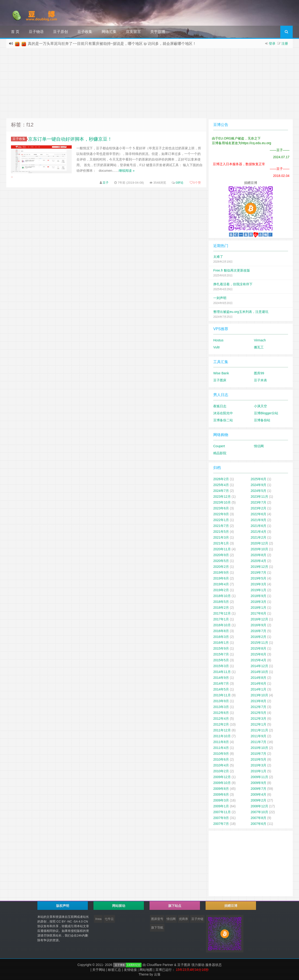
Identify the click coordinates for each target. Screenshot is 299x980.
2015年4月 (258, 660)
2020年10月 (259, 549)
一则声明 (220, 298)
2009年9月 (258, 783)
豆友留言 (133, 32)
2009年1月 (221, 806)
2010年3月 (258, 765)
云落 (157, 974)
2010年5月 (258, 759)
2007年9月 (221, 818)
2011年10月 (222, 736)
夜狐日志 (220, 406)
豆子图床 (220, 380)
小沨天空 (260, 406)
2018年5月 (221, 602)
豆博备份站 (262, 420)
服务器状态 (214, 965)
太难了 (218, 257)
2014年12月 (259, 666)
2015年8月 (258, 648)
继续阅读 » (127, 171)
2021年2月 (258, 537)
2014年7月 (221, 683)
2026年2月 (221, 479)
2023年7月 (258, 502)
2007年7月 (221, 824)
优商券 (183, 919)
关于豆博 (158, 32)
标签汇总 (114, 970)
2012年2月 (221, 724)
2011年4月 (221, 748)
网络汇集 (109, 32)
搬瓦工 (259, 347)
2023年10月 (222, 502)
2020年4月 (258, 561)
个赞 (195, 183)
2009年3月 (221, 800)
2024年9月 (258, 485)
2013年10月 (259, 695)
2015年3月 (221, 666)
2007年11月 (222, 812)
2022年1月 (221, 520)
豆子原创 (61, 32)
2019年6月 (221, 578)
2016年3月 (221, 637)
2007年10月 (259, 812)
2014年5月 (221, 689)
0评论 (180, 183)
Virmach (260, 340)
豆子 (106, 183)
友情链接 (130, 970)
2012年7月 (258, 707)
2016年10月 (222, 625)
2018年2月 (221, 608)
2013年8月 (258, 701)
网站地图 (146, 970)
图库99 (259, 373)
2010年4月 (221, 765)
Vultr (217, 347)
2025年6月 (258, 479)
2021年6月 (258, 526)
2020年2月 (221, 567)
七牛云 (109, 919)
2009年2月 (258, 800)
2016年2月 (258, 637)
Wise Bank (221, 373)
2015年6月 (258, 654)
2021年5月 (221, 532)
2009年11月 (259, 777)
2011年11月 (259, 730)
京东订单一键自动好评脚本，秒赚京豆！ (70, 139)
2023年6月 (221, 508)
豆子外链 (197, 919)
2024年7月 (221, 491)
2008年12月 (259, 806)
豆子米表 (260, 380)
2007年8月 (258, 818)
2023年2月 (258, 508)
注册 (285, 43)
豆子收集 (85, 32)
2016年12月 (259, 619)
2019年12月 (259, 567)
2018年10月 (222, 596)
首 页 (15, 32)
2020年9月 (221, 555)
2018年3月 (258, 602)
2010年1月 (258, 771)
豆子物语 (36, 32)
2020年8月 (258, 555)
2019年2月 (221, 590)
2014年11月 (222, 672)
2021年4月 (258, 532)
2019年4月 (221, 584)
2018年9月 (258, 596)
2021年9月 (258, 520)
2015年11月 (259, 643)
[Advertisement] (149, 83)
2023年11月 (259, 497)
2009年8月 (221, 789)
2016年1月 (221, 643)
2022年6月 (258, 514)
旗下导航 (157, 928)
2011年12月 (222, 730)
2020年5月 (221, 561)
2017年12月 (222, 613)
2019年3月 (258, 584)
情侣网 (259, 446)
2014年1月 (258, 689)
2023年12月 (222, 497)
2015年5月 (221, 660)
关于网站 (99, 970)
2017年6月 (258, 613)
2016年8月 (221, 631)
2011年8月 (221, 742)
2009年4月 (258, 794)
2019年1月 (258, 590)
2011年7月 (258, 742)
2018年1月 (258, 608)
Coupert (219, 446)
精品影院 (220, 453)
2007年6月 (258, 824)
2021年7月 (221, 526)
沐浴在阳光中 (223, 413)
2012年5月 (258, 713)
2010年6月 (221, 759)
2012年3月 (258, 719)
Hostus (218, 340)
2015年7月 (221, 654)
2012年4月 (221, 719)
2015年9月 (221, 648)
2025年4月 (221, 485)
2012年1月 (258, 724)
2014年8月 (258, 678)
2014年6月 (258, 683)
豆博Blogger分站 (266, 413)
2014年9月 (221, 678)
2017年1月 (221, 619)
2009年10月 (222, 783)
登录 (272, 43)
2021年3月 (221, 537)
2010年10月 (259, 748)
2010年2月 (221, 771)
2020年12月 (259, 543)
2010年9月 (221, 754)
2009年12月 (222, 777)
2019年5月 (258, 578)
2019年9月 (221, 572)
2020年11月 (222, 549)
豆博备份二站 (223, 420)
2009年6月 (221, 794)
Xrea (98, 919)
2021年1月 (221, 543)
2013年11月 (222, 695)
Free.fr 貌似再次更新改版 (232, 270)
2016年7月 (258, 631)
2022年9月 (221, 514)
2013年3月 (221, 707)
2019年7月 (258, 572)
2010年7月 (258, 754)
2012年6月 (221, 713)
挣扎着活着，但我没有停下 (233, 284)
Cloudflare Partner (160, 965)
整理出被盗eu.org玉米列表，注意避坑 (241, 312)
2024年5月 (258, 491)
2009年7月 (258, 789)
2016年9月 (258, 625)
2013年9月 (221, 701)
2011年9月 (258, 736)
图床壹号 (157, 919)
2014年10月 (259, 672)
